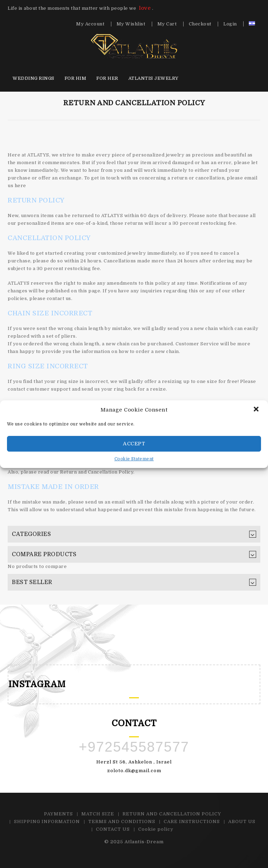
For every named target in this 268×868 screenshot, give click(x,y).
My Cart (167, 24)
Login (230, 24)
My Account (90, 24)
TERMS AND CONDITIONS (122, 821)
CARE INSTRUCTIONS (192, 821)
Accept (134, 444)
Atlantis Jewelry (154, 78)
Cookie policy (156, 829)
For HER (107, 78)
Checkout (200, 24)
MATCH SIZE (98, 814)
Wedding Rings (33, 78)
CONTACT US (113, 829)
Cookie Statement (134, 459)
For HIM (76, 78)
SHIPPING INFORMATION (47, 821)
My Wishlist (131, 24)
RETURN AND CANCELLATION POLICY (172, 814)
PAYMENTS (58, 814)
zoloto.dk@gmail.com (134, 771)
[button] (257, 410)
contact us (59, 298)
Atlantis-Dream (144, 842)
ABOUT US (242, 821)
